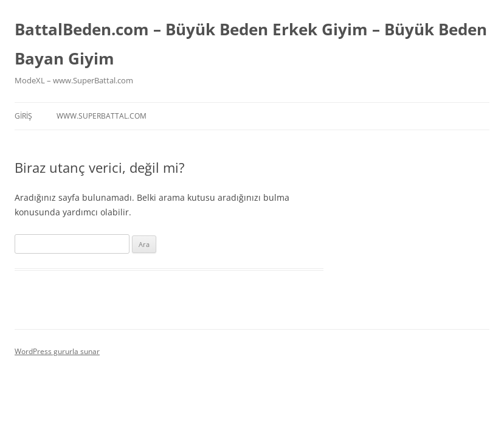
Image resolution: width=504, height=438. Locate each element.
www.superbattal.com (102, 116)
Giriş (23, 116)
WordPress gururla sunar (57, 351)
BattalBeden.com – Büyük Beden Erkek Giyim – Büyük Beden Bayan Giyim (251, 44)
